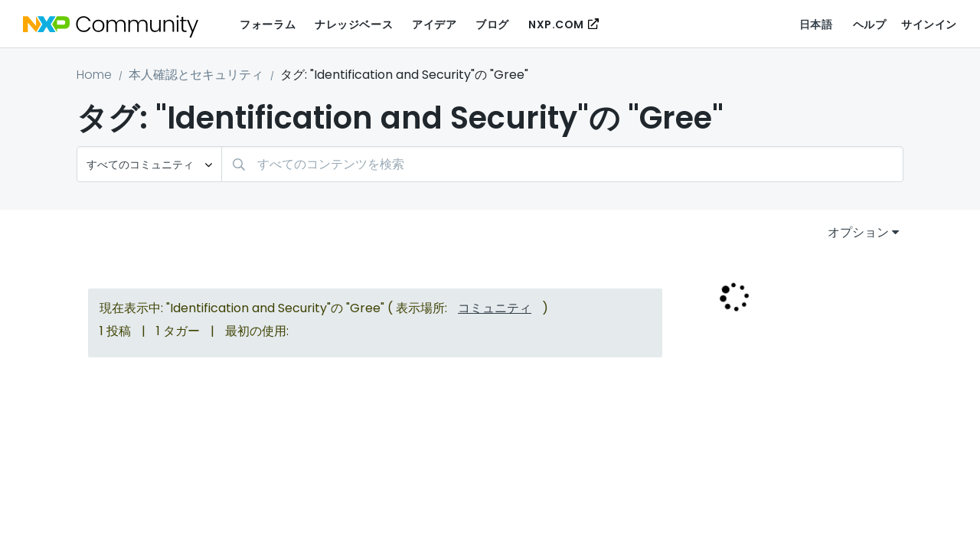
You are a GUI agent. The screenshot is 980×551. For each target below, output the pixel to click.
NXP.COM (556, 24)
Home (94, 75)
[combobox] (562, 164)
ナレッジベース (354, 24)
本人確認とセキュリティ (196, 75)
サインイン (929, 24)
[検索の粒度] (149, 164)
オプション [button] (858, 232)
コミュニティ (495, 308)
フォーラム (268, 24)
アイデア (434, 24)
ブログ (492, 24)
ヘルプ (870, 24)
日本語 (816, 24)
